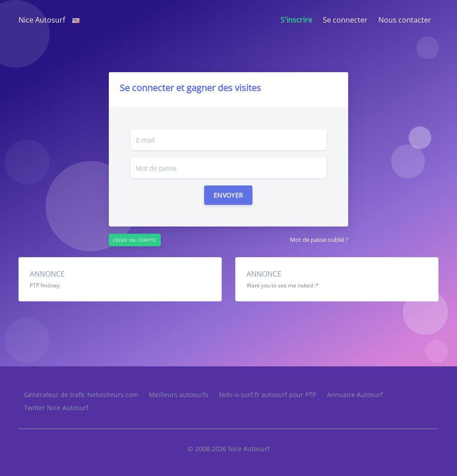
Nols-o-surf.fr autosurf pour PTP (268, 395)
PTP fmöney (45, 285)
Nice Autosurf (42, 20)
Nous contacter (405, 20)
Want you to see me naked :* (283, 285)
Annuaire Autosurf (355, 395)
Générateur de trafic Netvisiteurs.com (81, 395)
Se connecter (345, 20)
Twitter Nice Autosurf (56, 408)
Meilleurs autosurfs (179, 395)
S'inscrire (296, 20)
